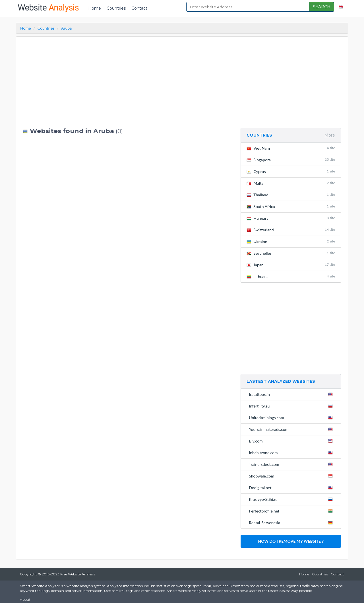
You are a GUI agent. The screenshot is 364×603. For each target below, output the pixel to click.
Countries (116, 8)
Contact (139, 8)
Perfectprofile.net (292, 511)
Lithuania (291, 276)
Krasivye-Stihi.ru (292, 499)
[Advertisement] (128, 82)
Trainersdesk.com (292, 464)
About (25, 599)
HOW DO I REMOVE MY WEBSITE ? (291, 541)
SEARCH (322, 7)
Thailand (291, 195)
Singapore (291, 160)
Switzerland (291, 230)
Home (95, 8)
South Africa (291, 206)
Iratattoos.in (292, 394)
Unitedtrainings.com (292, 417)
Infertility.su (292, 406)
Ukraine (291, 241)
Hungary (291, 218)
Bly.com (292, 441)
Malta (291, 183)
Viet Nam (291, 148)
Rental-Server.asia (292, 522)
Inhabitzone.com (292, 452)
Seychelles (291, 253)
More (330, 135)
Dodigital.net (292, 487)
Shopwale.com (292, 476)
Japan (291, 265)
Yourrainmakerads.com (292, 429)
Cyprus (291, 171)
